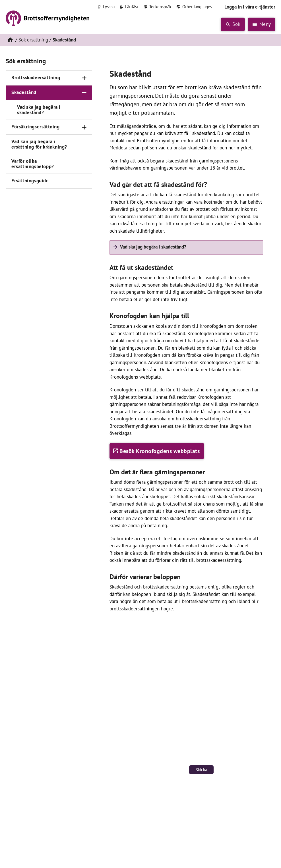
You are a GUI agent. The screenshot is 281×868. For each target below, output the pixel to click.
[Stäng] (84, 93)
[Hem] (10, 40)
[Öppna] (84, 78)
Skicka (201, 770)
